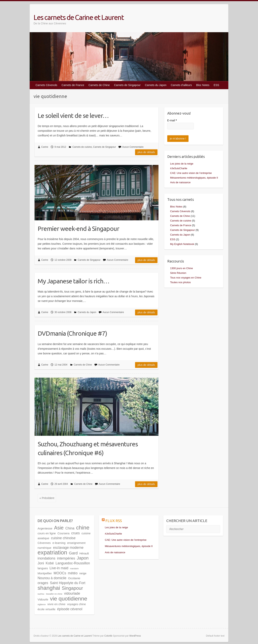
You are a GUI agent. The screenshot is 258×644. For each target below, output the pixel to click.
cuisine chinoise (63, 538)
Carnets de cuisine (82, 147)
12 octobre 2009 (63, 260)
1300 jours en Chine (181, 268)
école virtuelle (46, 609)
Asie (59, 528)
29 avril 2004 (61, 484)
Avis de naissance (180, 182)
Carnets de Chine (99, 85)
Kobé (50, 563)
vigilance (41, 604)
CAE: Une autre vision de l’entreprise (191, 173)
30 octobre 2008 (63, 312)
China (70, 528)
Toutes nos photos (181, 282)
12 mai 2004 (61, 365)
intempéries (66, 558)
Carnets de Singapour (127, 85)
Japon (83, 558)
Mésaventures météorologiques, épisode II (194, 178)
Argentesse (45, 528)
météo (73, 573)
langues (43, 568)
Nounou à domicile (52, 578)
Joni (41, 563)
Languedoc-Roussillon (73, 563)
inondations (46, 558)
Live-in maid (59, 568)
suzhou (41, 594)
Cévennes (44, 543)
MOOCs (60, 573)
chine (83, 527)
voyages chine (77, 604)
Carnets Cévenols (46, 85)
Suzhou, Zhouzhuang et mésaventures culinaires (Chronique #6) (88, 448)
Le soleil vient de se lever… (73, 116)
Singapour (72, 588)
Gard (73, 553)
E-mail (172, 120)
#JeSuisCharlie (179, 168)
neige (83, 573)
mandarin (74, 568)
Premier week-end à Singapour (78, 229)
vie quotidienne (69, 599)
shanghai (49, 588)
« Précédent (47, 498)
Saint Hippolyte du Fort (68, 583)
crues (76, 533)
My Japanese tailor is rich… (73, 281)
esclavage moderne (68, 548)
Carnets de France (73, 85)
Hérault (84, 553)
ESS (216, 85)
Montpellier (45, 573)
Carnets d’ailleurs (181, 85)
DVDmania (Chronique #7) (72, 333)
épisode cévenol (70, 609)
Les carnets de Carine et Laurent (79, 17)
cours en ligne (47, 533)
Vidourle (43, 599)
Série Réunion (178, 273)
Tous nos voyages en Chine (186, 278)
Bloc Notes (203, 85)
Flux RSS (114, 521)
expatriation (52, 552)
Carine (45, 147)
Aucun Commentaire (133, 147)
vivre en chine (56, 604)
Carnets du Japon (156, 85)
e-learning (59, 543)
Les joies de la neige (182, 164)
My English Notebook (182, 244)
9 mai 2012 (60, 147)
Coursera (64, 533)
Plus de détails (146, 152)
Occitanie (74, 578)
